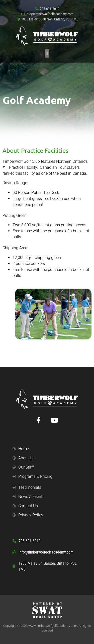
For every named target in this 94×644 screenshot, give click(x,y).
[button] (47, 53)
